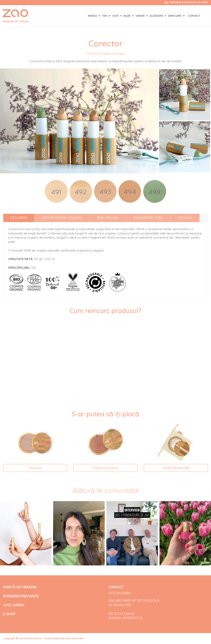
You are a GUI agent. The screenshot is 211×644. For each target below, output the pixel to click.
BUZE (127, 16)
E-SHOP (203, 2)
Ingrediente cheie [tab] (148, 218)
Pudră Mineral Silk (176, 468)
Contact (194, 16)
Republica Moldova (184, 2)
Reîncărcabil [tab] (108, 218)
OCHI (116, 16)
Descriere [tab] (19, 218)
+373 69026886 (120, 593)
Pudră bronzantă (105, 468)
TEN (105, 16)
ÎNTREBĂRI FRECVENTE (21, 596)
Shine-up (35, 468)
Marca (93, 16)
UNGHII (141, 16)
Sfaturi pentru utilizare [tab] (62, 218)
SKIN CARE (175, 16)
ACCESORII (157, 16)
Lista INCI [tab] (185, 218)
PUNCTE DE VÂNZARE (20, 587)
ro (167, 2)
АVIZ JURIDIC (14, 605)
